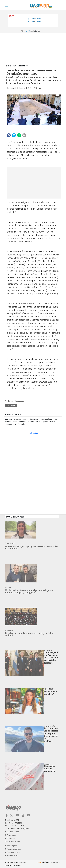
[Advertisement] (33, 47)
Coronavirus (11, 405)
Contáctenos (11, 838)
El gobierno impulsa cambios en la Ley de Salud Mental (29, 634)
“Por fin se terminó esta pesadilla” (50, 691)
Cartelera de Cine (13, 852)
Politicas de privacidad (13, 866)
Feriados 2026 (12, 855)
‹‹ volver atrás (33, 433)
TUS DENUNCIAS (13, 842)
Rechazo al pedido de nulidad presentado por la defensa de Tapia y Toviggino (29, 591)
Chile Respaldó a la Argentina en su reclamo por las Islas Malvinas (51, 658)
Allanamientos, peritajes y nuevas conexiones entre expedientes (32, 547)
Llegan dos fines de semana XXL (50, 769)
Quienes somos (12, 832)
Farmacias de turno (13, 849)
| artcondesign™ (49, 862)
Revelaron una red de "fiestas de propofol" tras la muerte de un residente (51, 735)
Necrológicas (11, 846)
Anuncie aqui (11, 835)
